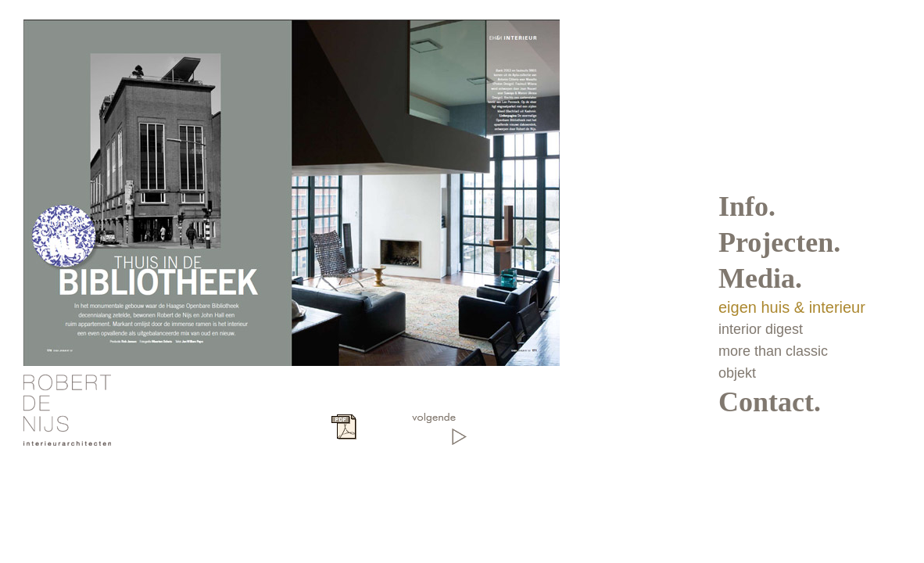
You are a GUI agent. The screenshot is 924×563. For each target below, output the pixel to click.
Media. (760, 278)
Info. (747, 206)
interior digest (761, 329)
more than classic (773, 351)
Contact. (770, 402)
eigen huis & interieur (792, 307)
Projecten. (779, 242)
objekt (737, 373)
